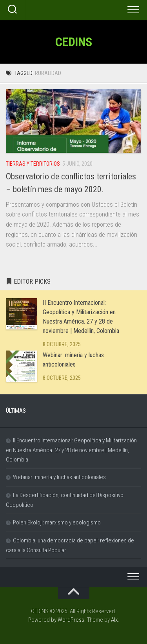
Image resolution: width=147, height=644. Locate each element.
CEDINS (74, 42)
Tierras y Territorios (33, 164)
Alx (114, 620)
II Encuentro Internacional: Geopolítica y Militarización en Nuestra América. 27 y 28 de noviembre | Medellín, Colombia (71, 450)
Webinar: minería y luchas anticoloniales (59, 477)
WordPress (71, 620)
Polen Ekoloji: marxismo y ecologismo (57, 522)
